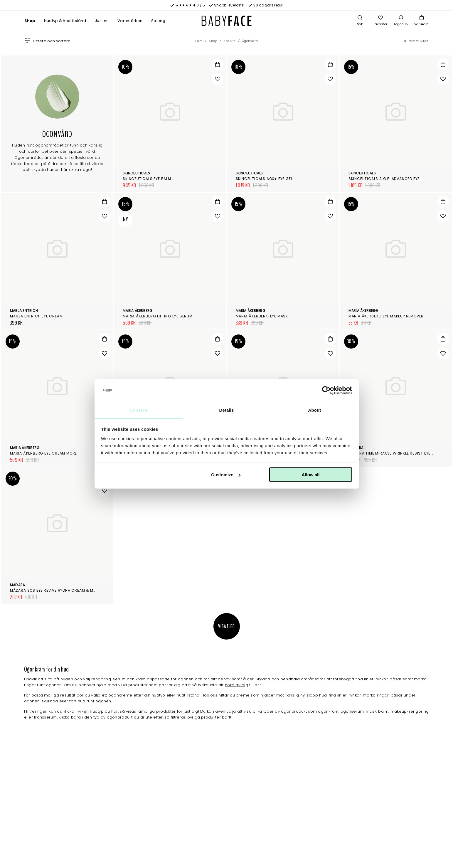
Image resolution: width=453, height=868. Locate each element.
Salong (158, 21)
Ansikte (230, 41)
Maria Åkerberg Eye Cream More (43, 453)
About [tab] (315, 410)
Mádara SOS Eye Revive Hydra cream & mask (55, 590)
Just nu (102, 21)
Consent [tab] (138, 410)
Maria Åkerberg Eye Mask (262, 316)
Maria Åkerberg (138, 311)
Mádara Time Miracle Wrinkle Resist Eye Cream (397, 453)
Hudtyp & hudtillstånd (65, 21)
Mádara (17, 585)
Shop (30, 21)
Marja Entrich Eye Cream (36, 316)
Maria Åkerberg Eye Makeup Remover (386, 316)
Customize (226, 475)
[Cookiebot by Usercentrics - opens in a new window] (326, 391)
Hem (199, 41)
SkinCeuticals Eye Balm (147, 179)
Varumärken (130, 21)
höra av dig (236, 685)
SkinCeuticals (136, 173)
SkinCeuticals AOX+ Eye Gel (264, 179)
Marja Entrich (24, 311)
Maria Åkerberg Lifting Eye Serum (158, 316)
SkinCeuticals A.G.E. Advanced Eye (384, 179)
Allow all (311, 475)
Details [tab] (227, 410)
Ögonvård (250, 41)
